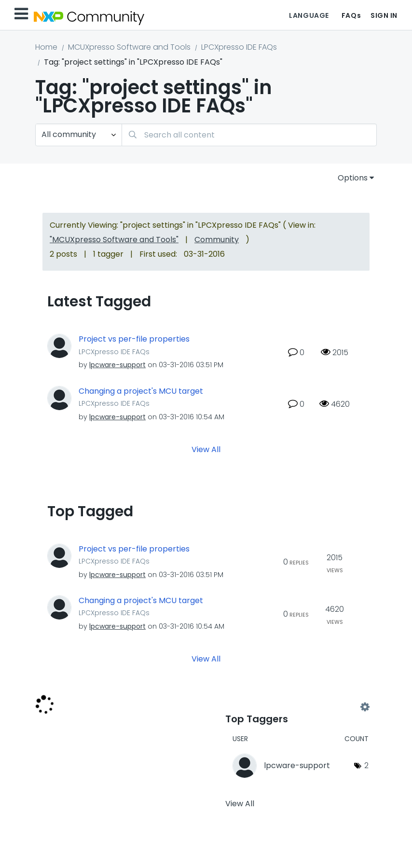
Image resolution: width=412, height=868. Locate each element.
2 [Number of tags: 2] (366, 765)
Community (217, 240)
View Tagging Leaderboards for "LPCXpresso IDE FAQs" (295, 707)
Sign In (384, 15)
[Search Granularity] (79, 135)
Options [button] (353, 178)
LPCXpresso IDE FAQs (239, 47)
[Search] (249, 135)
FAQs (351, 15)
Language (309, 15)
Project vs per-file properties (134, 339)
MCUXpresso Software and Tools (129, 47)
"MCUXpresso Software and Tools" (114, 240)
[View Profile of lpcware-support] (117, 365)
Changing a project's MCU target (141, 391)
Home (46, 47)
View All (206, 449)
